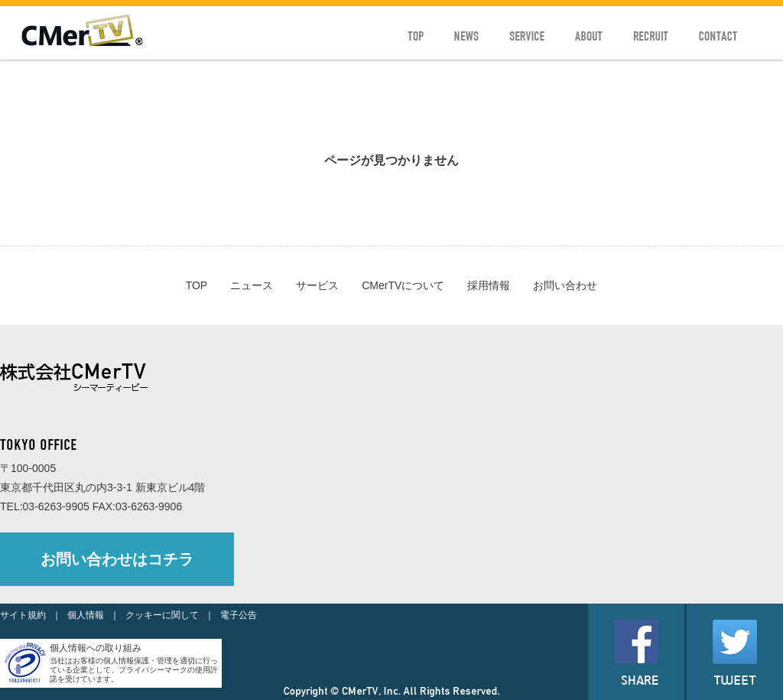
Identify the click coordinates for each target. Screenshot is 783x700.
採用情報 (489, 285)
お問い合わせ (565, 285)
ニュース (252, 285)
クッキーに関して (162, 615)
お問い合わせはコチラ (117, 559)
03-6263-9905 (56, 506)
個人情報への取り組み (96, 648)
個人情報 (86, 615)
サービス (317, 285)
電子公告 (239, 615)
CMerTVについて (403, 285)
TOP (197, 285)
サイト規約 (23, 615)
